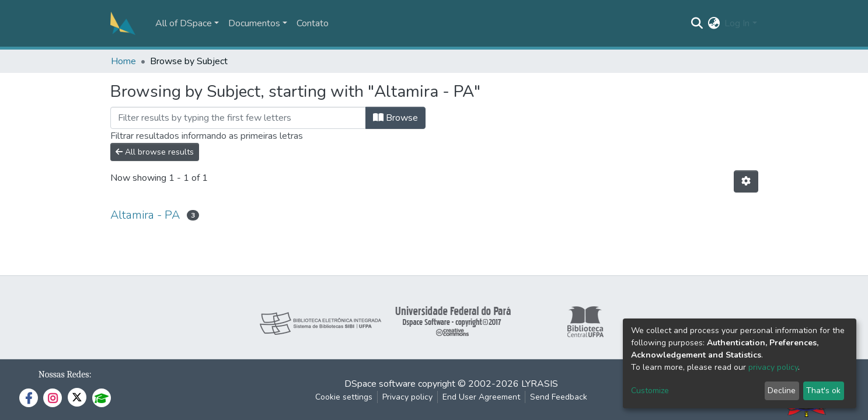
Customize (650, 391)
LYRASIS (540, 384)
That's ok (823, 391)
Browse (395, 118)
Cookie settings (344, 397)
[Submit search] (697, 23)
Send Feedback (559, 397)
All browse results (155, 152)
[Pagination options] (746, 181)
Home (123, 61)
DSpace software (380, 384)
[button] (714, 23)
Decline (782, 391)
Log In (737, 23)
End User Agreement (481, 397)
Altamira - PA (145, 215)
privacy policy (773, 367)
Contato (313, 23)
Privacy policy (407, 397)
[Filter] (238, 118)
